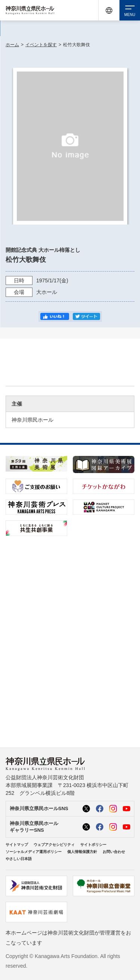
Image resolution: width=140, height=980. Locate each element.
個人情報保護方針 (82, 852)
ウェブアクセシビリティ (54, 845)
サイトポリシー (93, 845)
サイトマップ (17, 845)
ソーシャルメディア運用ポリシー (34, 852)
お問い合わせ (114, 852)
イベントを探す (41, 45)
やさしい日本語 (19, 859)
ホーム (12, 45)
